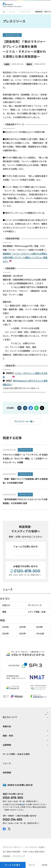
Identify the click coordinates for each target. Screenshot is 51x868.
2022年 (23, 636)
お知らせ (9, 608)
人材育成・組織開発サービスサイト (25, 717)
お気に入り (32, 865)
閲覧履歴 (45, 865)
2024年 (38, 630)
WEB (22, 827)
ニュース (12, 12)
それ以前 (39, 636)
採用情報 (7, 795)
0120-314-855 (12, 842)
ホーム (4, 12)
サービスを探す (13, 865)
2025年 (23, 630)
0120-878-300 (13, 821)
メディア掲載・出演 (37, 614)
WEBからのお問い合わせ (20, 808)
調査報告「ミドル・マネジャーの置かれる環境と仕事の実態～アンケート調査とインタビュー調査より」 (25, 257)
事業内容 (7, 749)
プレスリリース (25, 12)
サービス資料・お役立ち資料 (16, 777)
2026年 (8, 630)
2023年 (8, 636)
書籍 (7, 614)
